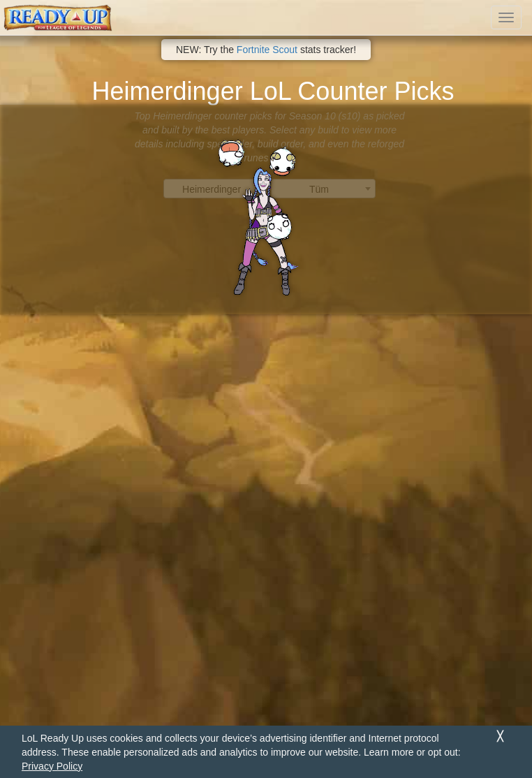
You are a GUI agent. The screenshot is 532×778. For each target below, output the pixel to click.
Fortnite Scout (267, 50)
